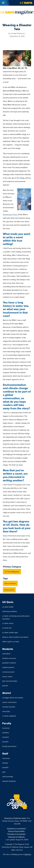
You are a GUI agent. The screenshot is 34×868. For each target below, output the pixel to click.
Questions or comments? (16, 828)
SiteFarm (28, 854)
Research (6, 737)
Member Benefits (9, 707)
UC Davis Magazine (12, 572)
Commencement (8, 672)
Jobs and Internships (10, 681)
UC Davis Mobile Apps (10, 632)
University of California (16, 837)
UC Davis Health (8, 607)
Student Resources (9, 658)
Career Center (7, 676)
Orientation (6, 654)
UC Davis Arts (7, 628)
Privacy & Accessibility (16, 831)
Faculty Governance (9, 746)
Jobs (4, 772)
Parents (5, 686)
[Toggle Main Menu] (3, 3)
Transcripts (6, 711)
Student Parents (8, 667)
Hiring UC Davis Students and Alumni (15, 637)
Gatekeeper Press (10, 214)
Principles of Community (16, 834)
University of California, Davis (15, 818)
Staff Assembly (8, 777)
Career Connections (9, 702)
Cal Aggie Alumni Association (13, 698)
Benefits (5, 742)
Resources (6, 728)
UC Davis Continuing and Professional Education (16, 617)
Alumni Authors (10, 583)
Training (5, 763)
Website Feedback (9, 781)
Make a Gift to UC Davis (11, 642)
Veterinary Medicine (10, 611)
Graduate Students (9, 663)
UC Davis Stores (8, 623)
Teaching (5, 733)
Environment (9, 590)
